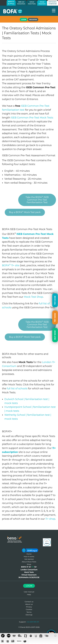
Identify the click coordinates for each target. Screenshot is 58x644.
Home (29, 554)
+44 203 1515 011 (33, 622)
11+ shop (50, 519)
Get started (29, 559)
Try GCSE (55, 300)
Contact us (29, 602)
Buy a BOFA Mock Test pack (25, 212)
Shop (29, 564)
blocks (19, 641)
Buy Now (55, 335)
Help (29, 594)
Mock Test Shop (33, 297)
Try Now (55, 317)
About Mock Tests (29, 562)
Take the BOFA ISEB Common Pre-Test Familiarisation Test (37, 200)
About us (29, 604)
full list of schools (17, 389)
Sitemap (29, 615)
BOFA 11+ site (11, 265)
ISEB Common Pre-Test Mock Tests (32, 118)
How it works (29, 556)
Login (29, 586)
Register (33, 20)
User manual (29, 592)
